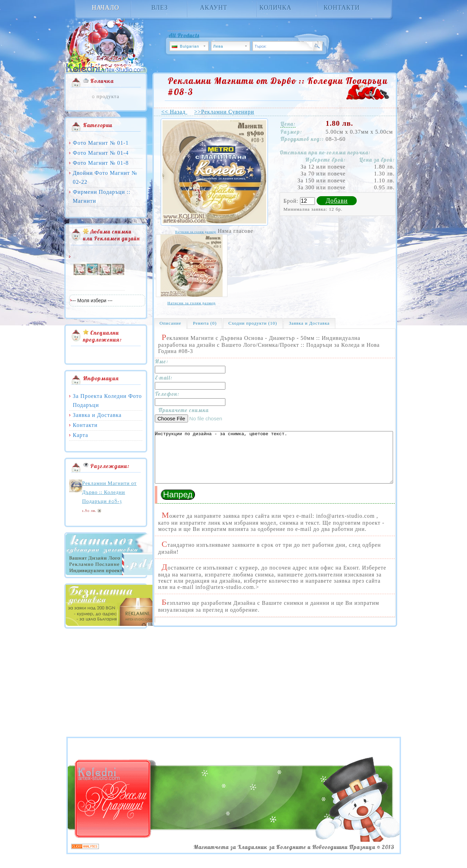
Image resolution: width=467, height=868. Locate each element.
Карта (81, 435)
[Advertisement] (168, 708)
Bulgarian (186, 46)
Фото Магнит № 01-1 (101, 143)
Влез (160, 8)
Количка (276, 8)
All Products (184, 35)
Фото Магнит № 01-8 (101, 163)
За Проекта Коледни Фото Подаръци (108, 400)
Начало (106, 8)
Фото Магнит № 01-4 (101, 153)
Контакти (342, 8)
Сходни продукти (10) (253, 323)
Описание (171, 323)
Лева (218, 46)
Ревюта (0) (205, 323)
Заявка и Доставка (97, 415)
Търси (317, 42)
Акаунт (213, 8)
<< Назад (174, 112)
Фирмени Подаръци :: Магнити (102, 196)
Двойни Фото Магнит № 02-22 (105, 177)
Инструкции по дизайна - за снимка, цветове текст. (274, 462)
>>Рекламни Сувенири (224, 112)
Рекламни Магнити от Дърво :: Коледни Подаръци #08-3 (110, 493)
